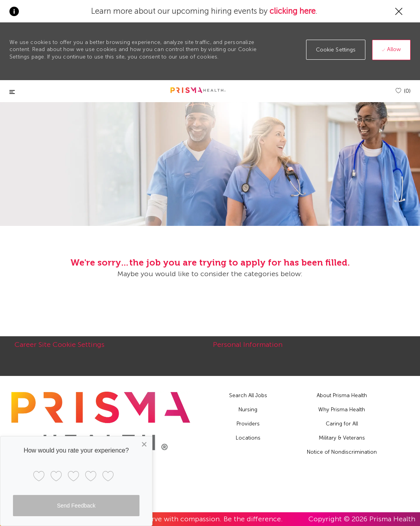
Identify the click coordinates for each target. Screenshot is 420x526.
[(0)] (403, 91)
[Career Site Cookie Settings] (60, 349)
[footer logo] (101, 421)
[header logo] (198, 90)
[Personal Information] (248, 349)
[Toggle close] (12, 92)
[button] (336, 50)
